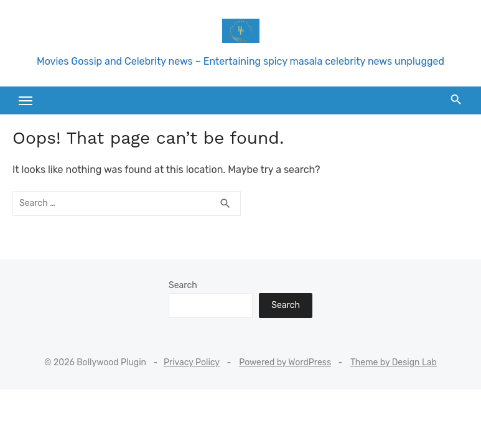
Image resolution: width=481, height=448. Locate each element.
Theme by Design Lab (394, 362)
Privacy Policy (192, 362)
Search (183, 285)
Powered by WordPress (285, 362)
